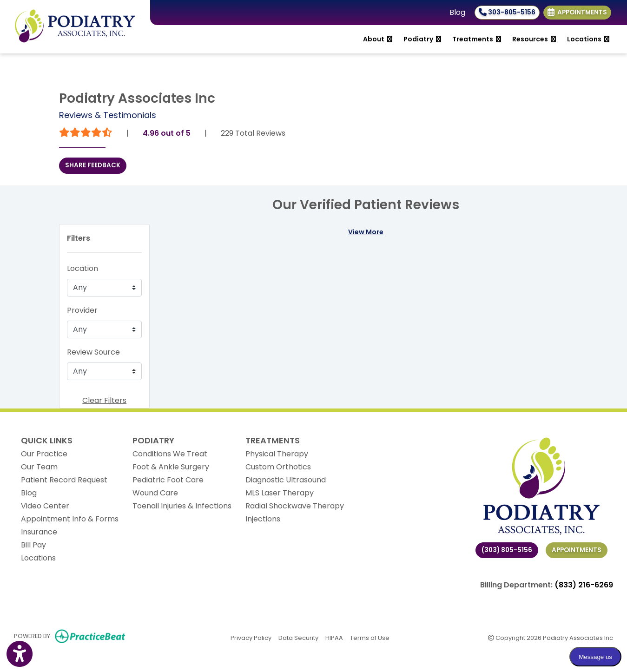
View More (366, 232)
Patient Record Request (64, 480)
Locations (38, 558)
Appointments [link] (577, 12)
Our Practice (44, 454)
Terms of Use (370, 637)
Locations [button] (588, 39)
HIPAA (334, 637)
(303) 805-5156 (507, 550)
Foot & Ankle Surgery (171, 467)
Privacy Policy (251, 637)
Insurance (39, 532)
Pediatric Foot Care (168, 480)
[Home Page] (75, 26)
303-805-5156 (507, 12)
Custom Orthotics (278, 467)
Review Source (93, 352)
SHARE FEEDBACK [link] (93, 165)
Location (82, 268)
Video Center (45, 506)
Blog (457, 12)
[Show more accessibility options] (20, 655)
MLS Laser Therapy (280, 493)
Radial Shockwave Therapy (295, 506)
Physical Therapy (277, 454)
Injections (263, 519)
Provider (82, 310)
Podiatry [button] (422, 39)
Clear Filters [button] (104, 400)
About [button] (378, 39)
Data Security (298, 637)
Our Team (39, 467)
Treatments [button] (477, 39)
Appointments (577, 550)
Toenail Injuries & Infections (182, 506)
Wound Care (155, 493)
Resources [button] (534, 39)
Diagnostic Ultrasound (286, 480)
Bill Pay (33, 545)
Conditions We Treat (170, 454)
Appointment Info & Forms (70, 519)
